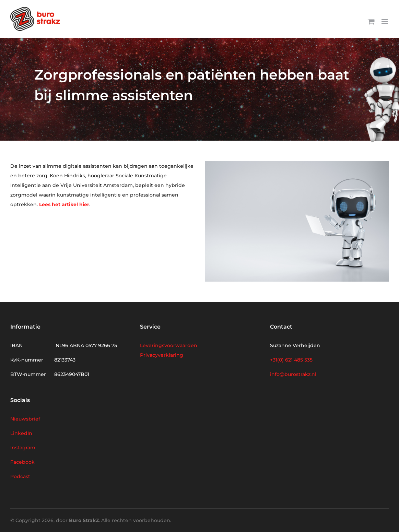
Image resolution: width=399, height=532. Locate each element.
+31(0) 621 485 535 (291, 360)
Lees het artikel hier (64, 204)
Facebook (22, 462)
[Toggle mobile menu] (385, 21)
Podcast (20, 476)
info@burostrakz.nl (293, 374)
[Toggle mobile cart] (371, 21)
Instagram (23, 448)
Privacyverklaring (162, 355)
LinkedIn (21, 433)
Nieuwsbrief (25, 419)
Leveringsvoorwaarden (169, 345)
